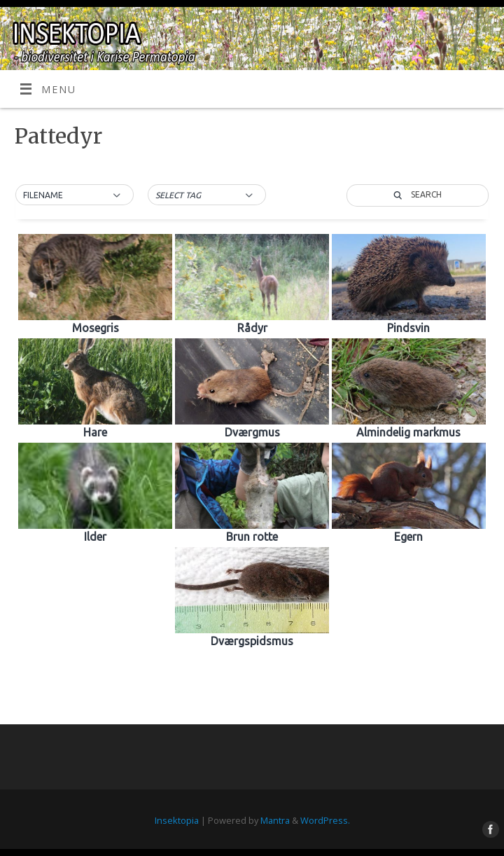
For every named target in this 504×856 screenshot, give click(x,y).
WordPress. (325, 820)
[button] (75, 195)
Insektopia (177, 820)
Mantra (275, 820)
